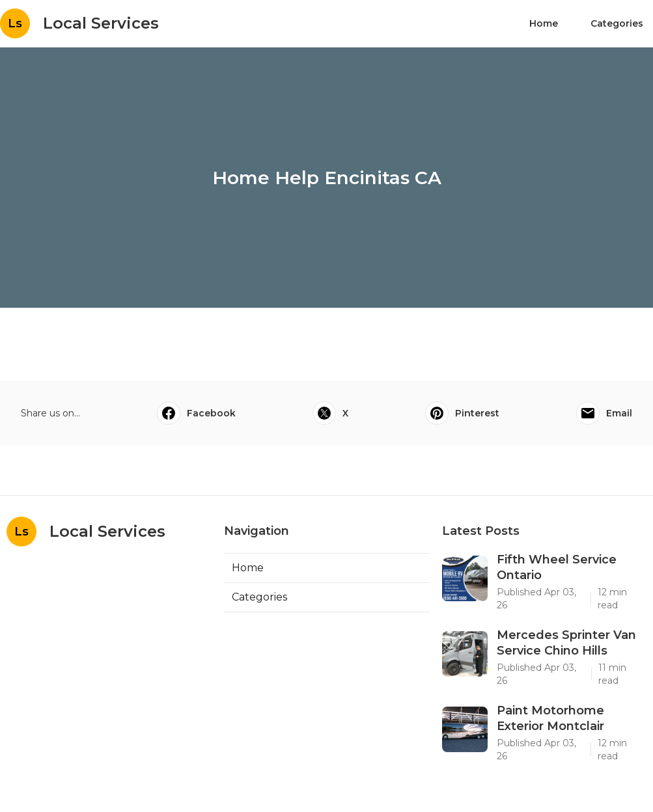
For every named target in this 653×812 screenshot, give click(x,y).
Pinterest (462, 413)
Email (604, 413)
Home (544, 23)
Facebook (196, 413)
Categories (617, 23)
